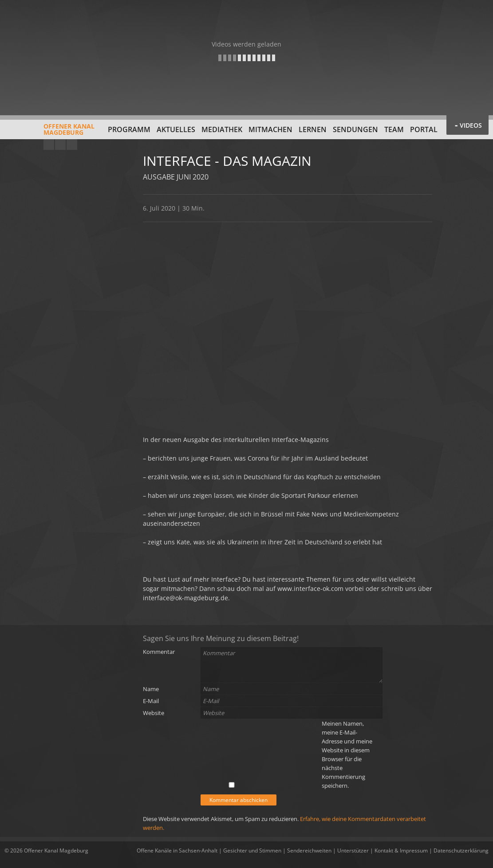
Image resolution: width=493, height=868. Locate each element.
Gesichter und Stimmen (252, 850)
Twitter (72, 145)
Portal (424, 129)
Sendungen (355, 129)
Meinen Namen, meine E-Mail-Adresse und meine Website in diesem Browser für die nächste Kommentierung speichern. (347, 755)
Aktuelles (176, 129)
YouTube (49, 145)
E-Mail (151, 701)
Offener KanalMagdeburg (49, 133)
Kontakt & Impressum (401, 850)
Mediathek (222, 129)
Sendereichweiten (309, 850)
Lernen (313, 129)
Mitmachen (270, 129)
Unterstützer (353, 850)
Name (151, 689)
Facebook (60, 145)
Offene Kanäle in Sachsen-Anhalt (177, 850)
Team (394, 129)
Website (154, 713)
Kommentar (159, 652)
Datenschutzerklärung (461, 850)
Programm (129, 129)
